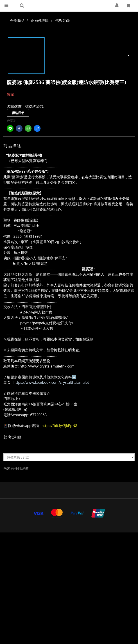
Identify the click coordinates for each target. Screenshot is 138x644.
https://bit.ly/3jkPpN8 (59, 426)
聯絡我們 (18, 113)
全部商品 (17, 21)
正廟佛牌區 (40, 21)
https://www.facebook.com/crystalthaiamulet (51, 382)
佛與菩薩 (63, 21)
